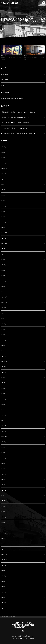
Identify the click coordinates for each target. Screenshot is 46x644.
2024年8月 (4, 254)
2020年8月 (4, 512)
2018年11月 (4, 603)
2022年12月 (4, 361)
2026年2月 (4, 158)
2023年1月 (4, 356)
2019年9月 (4, 571)
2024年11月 (4, 238)
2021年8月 (4, 447)
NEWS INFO (4, 74)
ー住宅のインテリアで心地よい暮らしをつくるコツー (15, 123)
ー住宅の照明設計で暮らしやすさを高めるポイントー (15, 128)
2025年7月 (4, 195)
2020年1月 (4, 549)
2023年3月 (4, 345)
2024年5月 (4, 270)
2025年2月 (4, 222)
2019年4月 (4, 597)
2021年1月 (4, 485)
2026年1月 (4, 163)
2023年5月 (4, 335)
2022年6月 (4, 394)
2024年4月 (4, 276)
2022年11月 (4, 367)
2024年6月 (4, 265)
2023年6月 (4, 329)
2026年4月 (4, 147)
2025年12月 (4, 168)
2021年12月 (4, 426)
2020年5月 (4, 528)
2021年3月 (4, 474)
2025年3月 (4, 217)
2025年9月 (4, 184)
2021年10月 (4, 436)
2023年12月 (4, 297)
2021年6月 (4, 458)
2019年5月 (4, 592)
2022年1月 (4, 420)
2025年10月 (4, 179)
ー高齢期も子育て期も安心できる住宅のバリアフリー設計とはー (18, 112)
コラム (3, 85)
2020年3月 (4, 538)
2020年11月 (4, 495)
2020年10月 (4, 501)
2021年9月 (4, 442)
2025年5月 (4, 206)
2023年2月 (4, 351)
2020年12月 (4, 490)
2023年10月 (4, 308)
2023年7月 (4, 324)
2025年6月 (4, 201)
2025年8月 (4, 190)
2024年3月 (4, 281)
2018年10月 (4, 608)
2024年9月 (4, 249)
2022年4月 (4, 404)
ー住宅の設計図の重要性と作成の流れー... (12, 99)
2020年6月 (4, 522)
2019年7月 (4, 581)
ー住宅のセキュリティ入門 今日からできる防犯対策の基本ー (18, 134)
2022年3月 (4, 410)
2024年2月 (4, 286)
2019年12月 (4, 554)
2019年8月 (4, 576)
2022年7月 (4, 388)
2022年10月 (4, 372)
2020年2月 (4, 544)
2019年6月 (4, 587)
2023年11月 (4, 302)
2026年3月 (4, 152)
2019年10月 (4, 565)
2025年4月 (4, 211)
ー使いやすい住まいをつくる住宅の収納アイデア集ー (15, 117)
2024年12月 (4, 233)
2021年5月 (4, 463)
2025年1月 (4, 227)
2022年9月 (4, 378)
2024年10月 (4, 243)
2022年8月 (4, 383)
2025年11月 (4, 174)
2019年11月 (4, 560)
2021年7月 (4, 453)
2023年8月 (4, 318)
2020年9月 (4, 506)
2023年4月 (4, 340)
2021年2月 (4, 479)
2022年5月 (4, 399)
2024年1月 (4, 292)
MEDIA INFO (4, 80)
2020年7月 (4, 517)
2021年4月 (4, 469)
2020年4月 (4, 533)
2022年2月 (4, 415)
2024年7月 (4, 260)
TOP (2, 617)
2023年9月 (4, 313)
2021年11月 (4, 431)
